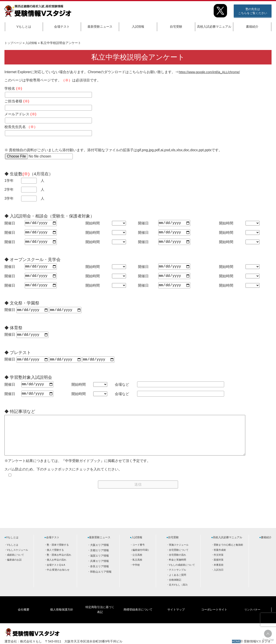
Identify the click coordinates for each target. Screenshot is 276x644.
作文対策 (219, 564)
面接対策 (219, 569)
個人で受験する (55, 559)
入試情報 (138, 27)
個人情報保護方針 (62, 612)
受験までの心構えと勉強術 (228, 554)
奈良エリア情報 (99, 575)
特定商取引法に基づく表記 (100, 612)
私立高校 (137, 569)
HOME (236, 637)
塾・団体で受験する (58, 554)
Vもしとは (24, 27)
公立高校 (137, 564)
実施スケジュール (179, 554)
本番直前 (219, 574)
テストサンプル (178, 579)
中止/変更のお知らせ (58, 579)
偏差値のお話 (14, 569)
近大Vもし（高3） (179, 594)
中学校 (136, 574)
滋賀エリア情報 (99, 565)
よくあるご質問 (178, 584)
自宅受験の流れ (178, 564)
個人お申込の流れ (57, 569)
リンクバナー (252, 612)
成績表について (15, 564)
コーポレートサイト (214, 612)
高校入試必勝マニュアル (214, 27)
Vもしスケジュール (17, 559)
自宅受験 (176, 27)
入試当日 (219, 579)
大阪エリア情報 (99, 554)
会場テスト (62, 27)
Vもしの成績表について (182, 574)
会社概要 (24, 612)
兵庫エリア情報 (99, 570)
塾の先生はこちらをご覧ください (253, 11)
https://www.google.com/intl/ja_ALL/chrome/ (213, 72)
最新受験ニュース (100, 27)
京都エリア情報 (99, 559)
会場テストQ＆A (56, 574)
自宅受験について (179, 559)
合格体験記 (175, 589)
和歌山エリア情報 (101, 581)
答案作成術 (220, 559)
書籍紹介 (252, 27)
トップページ (14, 43)
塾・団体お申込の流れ (59, 564)
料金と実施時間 (178, 569)
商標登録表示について (138, 612)
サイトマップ (176, 612)
